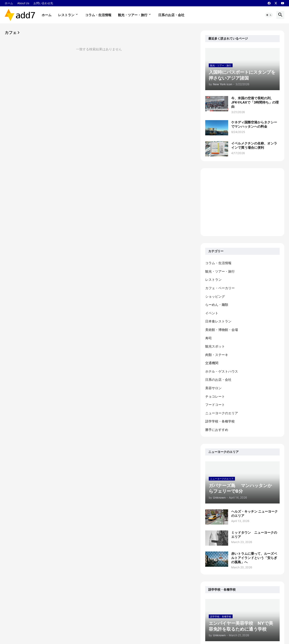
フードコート (215, 405)
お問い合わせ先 (43, 3)
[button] (269, 15)
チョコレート (215, 396)
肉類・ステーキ (217, 355)
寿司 (209, 338)
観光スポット (215, 346)
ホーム (9, 3)
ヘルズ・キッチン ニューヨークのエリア (254, 513)
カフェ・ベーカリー (220, 288)
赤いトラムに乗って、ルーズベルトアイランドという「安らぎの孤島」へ (254, 558)
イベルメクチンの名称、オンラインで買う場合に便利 (254, 145)
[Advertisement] (243, 202)
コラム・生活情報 (98, 15)
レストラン (66, 15)
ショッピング (215, 296)
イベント (212, 313)
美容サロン (213, 388)
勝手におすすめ (217, 430)
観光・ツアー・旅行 (133, 15)
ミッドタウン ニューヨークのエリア (254, 535)
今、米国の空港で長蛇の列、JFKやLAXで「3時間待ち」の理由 (255, 102)
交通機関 (212, 363)
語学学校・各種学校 (220, 421)
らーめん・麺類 (217, 305)
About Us (23, 3)
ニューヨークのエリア (222, 413)
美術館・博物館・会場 (222, 330)
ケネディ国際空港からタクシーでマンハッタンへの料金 (254, 124)
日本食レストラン (218, 321)
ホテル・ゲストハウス (222, 371)
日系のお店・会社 (171, 15)
